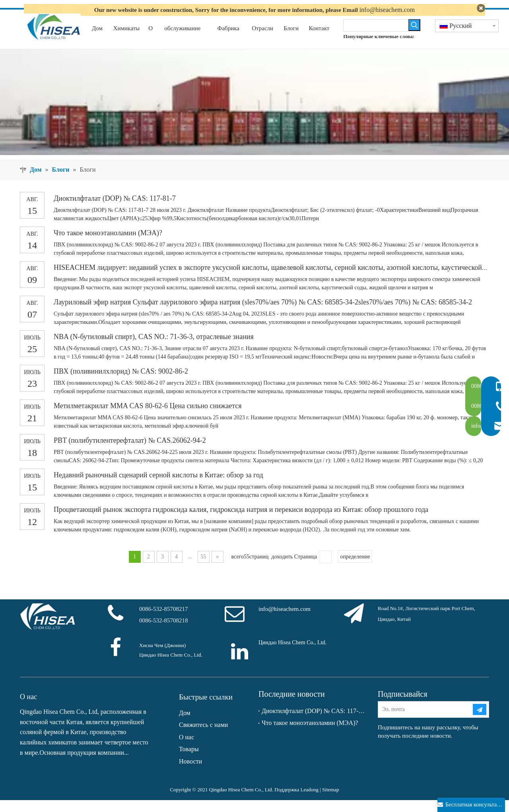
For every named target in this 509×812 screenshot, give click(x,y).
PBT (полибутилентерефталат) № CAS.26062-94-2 (130, 452)
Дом (185, 725)
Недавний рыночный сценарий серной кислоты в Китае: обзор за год (158, 487)
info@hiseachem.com (387, 10)
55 (204, 569)
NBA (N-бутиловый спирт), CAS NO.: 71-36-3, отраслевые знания (154, 349)
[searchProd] (376, 37)
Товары (189, 761)
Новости (190, 773)
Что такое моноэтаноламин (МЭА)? (108, 245)
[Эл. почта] (425, 721)
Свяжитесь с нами (203, 737)
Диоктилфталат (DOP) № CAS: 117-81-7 (115, 210)
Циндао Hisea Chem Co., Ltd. (292, 654)
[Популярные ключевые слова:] (414, 37)
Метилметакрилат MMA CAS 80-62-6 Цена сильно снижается (148, 418)
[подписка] (480, 721)
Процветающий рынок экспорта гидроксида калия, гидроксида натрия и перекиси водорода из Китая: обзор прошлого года (241, 521)
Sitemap (331, 801)
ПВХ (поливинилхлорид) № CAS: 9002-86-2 (121, 383)
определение (355, 569)
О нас (187, 749)
